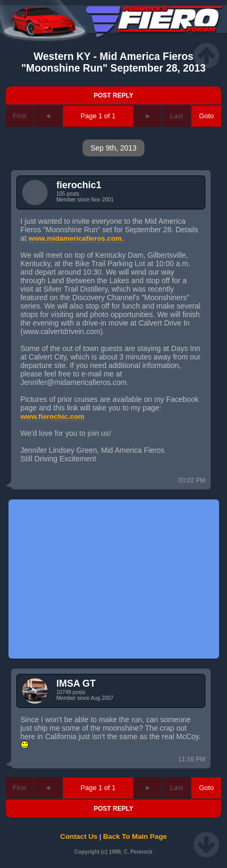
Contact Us (79, 836)
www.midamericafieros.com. (76, 238)
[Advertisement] (114, 579)
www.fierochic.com (53, 417)
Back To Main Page (135, 836)
